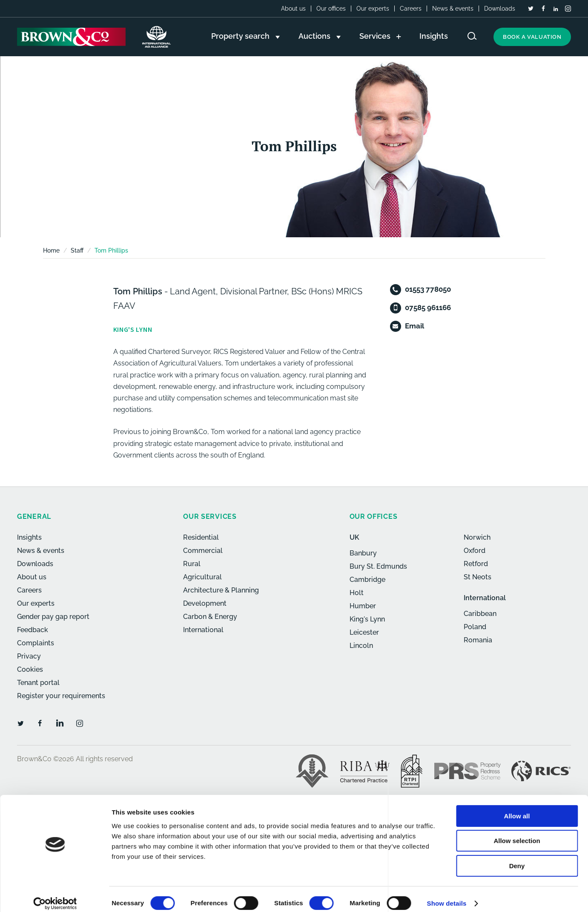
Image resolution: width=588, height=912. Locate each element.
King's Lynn (367, 619)
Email (414, 326)
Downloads (500, 9)
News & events (453, 9)
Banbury (363, 553)
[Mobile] (396, 308)
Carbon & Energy (210, 617)
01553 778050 (428, 289)
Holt (357, 593)
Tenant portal (38, 683)
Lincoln (361, 646)
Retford (476, 564)
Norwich (477, 537)
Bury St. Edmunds (378, 566)
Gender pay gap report (53, 617)
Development (205, 603)
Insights (29, 537)
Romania (478, 640)
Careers (411, 9)
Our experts (373, 9)
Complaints (36, 643)
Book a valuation (532, 37)
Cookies (30, 669)
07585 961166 (428, 308)
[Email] (396, 326)
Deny (517, 858)
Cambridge (367, 580)
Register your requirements (61, 696)
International (203, 630)
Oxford (475, 551)
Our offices (331, 9)
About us (293, 9)
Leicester (364, 632)
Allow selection (517, 833)
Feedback (33, 630)
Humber (363, 606)
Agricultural (202, 577)
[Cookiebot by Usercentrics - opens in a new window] (55, 895)
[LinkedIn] (556, 9)
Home (51, 250)
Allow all (517, 808)
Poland (475, 627)
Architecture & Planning (221, 590)
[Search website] (472, 36)
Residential (201, 537)
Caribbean (480, 614)
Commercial (203, 551)
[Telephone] (396, 290)
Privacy (29, 656)
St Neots (478, 577)
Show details (447, 895)
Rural (192, 564)
